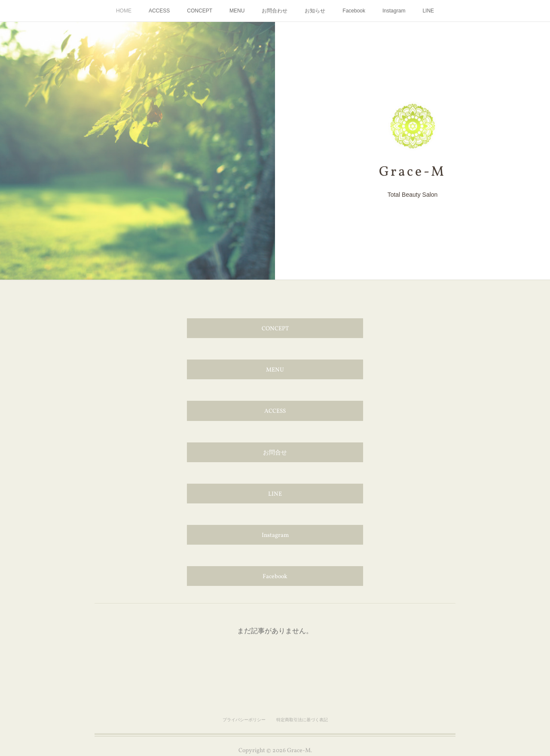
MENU (237, 11)
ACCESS (159, 11)
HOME (124, 11)
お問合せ (275, 453)
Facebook (354, 11)
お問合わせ (275, 11)
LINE (428, 11)
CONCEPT (200, 11)
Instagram (394, 11)
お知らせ (315, 11)
